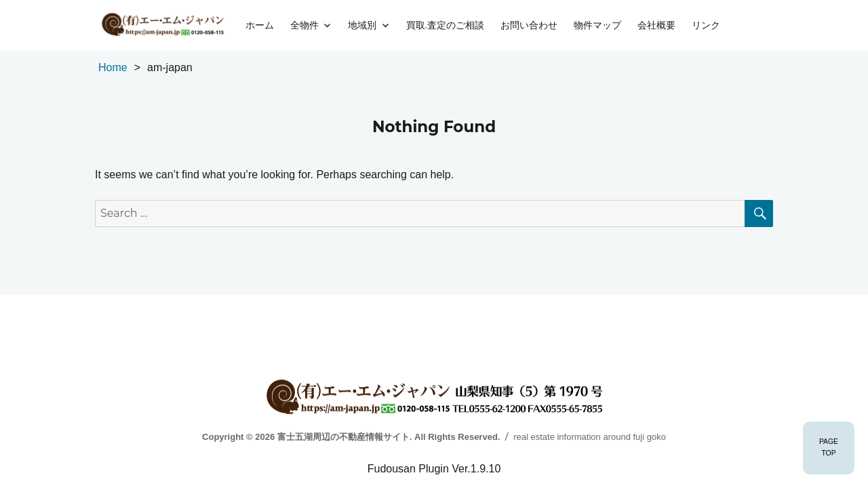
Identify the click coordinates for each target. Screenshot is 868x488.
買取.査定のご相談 (445, 25)
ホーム (260, 25)
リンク (706, 25)
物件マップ (597, 25)
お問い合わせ (529, 25)
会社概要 (656, 25)
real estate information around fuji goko (590, 437)
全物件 (304, 25)
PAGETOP (829, 447)
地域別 (362, 25)
